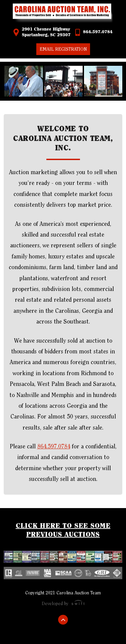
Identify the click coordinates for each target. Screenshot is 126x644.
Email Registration (63, 49)
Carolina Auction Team (63, 13)
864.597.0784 (98, 32)
